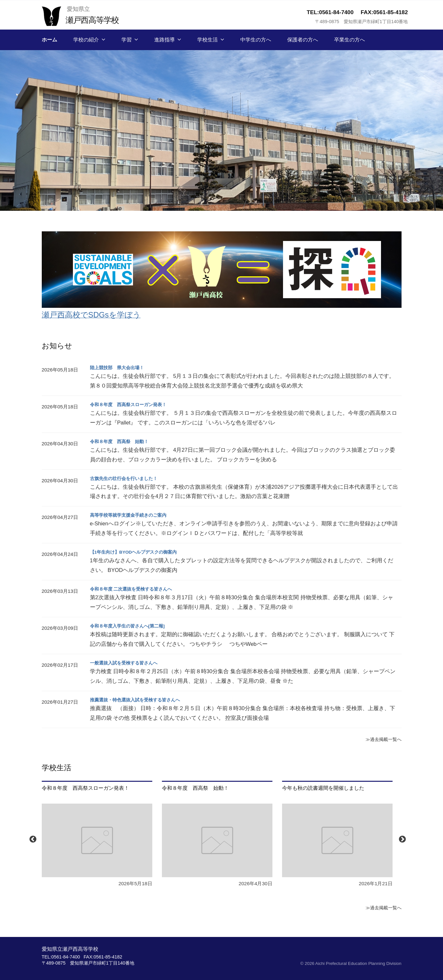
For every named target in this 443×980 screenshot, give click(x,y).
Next (402, 839)
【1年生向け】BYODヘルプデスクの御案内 (140, 552)
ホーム (49, 40)
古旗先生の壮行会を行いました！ (128, 478)
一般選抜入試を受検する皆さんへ (128, 663)
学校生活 (208, 40)
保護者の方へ (303, 40)
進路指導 (164, 40)
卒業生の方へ (350, 40)
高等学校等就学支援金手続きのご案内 (134, 515)
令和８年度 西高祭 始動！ (123, 441)
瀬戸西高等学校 (97, 19)
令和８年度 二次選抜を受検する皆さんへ (137, 589)
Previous (32, 839)
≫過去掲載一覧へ (381, 739)
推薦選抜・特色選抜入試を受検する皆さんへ (141, 700)
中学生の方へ (256, 40)
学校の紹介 (86, 40)
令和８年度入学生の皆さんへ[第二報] (133, 626)
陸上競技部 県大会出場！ (121, 367)
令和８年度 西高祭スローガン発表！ (134, 404)
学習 (127, 40)
